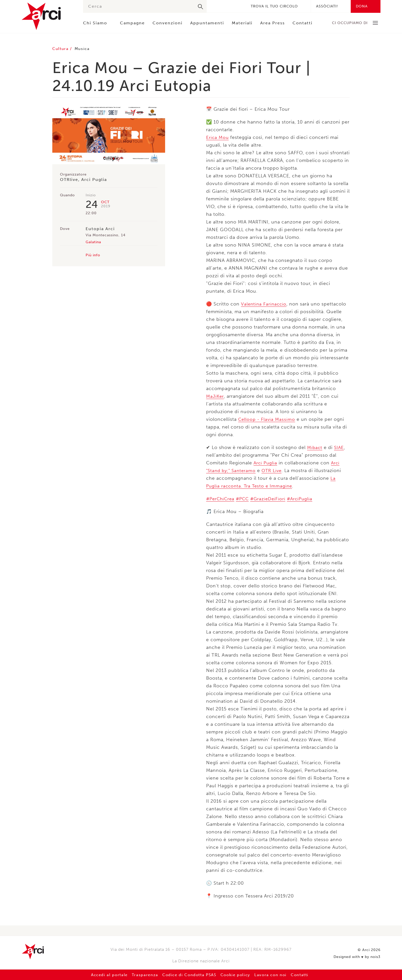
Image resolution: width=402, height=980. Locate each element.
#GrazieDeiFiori (271, 499)
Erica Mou (218, 137)
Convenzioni (168, 23)
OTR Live (275, 471)
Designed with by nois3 (357, 956)
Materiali (242, 23)
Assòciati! (327, 6)
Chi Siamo (95, 23)
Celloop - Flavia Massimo (267, 419)
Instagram (231, 6)
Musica (85, 49)
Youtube (238, 6)
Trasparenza (140, 975)
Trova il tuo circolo (274, 6)
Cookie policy (239, 975)
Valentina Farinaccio (264, 304)
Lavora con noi (277, 975)
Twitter (223, 6)
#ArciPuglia (304, 499)
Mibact (315, 447)
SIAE (340, 447)
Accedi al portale (101, 975)
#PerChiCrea (221, 499)
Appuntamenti (207, 23)
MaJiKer (215, 396)
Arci (47, 16)
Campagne (132, 23)
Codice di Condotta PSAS (188, 975)
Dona (362, 6)
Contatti (303, 23)
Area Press (273, 23)
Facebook (215, 6)
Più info (93, 255)
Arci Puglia (266, 463)
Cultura (62, 49)
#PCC (245, 499)
